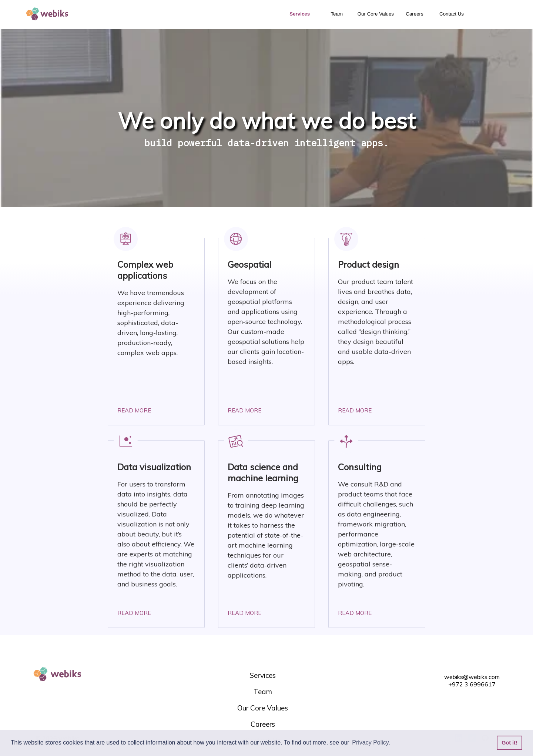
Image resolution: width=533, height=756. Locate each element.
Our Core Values (376, 14)
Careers (414, 14)
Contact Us (452, 14)
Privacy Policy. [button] (371, 742)
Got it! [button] (509, 743)
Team (337, 14)
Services (300, 14)
